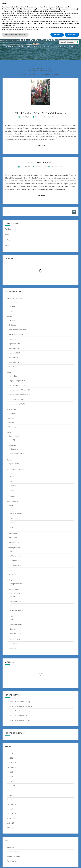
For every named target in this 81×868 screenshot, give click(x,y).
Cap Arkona (14, 486)
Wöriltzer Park (14, 542)
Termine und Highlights (17, 404)
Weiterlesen (41, 145)
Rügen (12, 606)
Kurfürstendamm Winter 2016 (19, 390)
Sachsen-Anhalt (12, 534)
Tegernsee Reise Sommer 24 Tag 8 (19, 715)
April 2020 (10, 823)
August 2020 (11, 818)
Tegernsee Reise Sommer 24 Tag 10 (19, 706)
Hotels (11, 616)
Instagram (9, 240)
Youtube (8, 245)
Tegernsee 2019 (14, 344)
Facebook (8, 229)
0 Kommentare (57, 117)
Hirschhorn (14, 449)
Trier (12, 527)
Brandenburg (11, 409)
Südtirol (10, 580)
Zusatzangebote (13, 589)
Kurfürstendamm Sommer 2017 (20, 385)
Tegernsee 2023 (14, 353)
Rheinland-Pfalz (13, 501)
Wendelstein (13, 367)
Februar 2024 (11, 763)
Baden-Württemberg (14, 298)
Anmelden (10, 847)
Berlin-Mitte (13, 376)
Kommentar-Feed (13, 856)
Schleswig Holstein (14, 548)
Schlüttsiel (12, 574)
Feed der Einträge (13, 852)
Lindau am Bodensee (16, 334)
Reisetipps (12, 648)
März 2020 (10, 828)
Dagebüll (12, 551)
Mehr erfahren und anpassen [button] (15, 35)
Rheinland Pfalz (16, 601)
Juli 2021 (10, 809)
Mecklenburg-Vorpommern (17, 469)
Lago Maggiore (14, 464)
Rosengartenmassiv (16, 584)
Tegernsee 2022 (14, 348)
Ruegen (11, 473)
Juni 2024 (10, 758)
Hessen (9, 432)
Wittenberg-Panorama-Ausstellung (41, 113)
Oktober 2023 (12, 767)
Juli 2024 (10, 753)
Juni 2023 (10, 777)
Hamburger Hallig (15, 565)
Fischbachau (13, 325)
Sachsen (13, 629)
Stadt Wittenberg (41, 162)
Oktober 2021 (12, 804)
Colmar (11, 422)
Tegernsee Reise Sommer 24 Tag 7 (19, 720)
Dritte (47, 11)
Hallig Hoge (13, 560)
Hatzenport (14, 518)
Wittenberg (13, 537)
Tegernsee (12, 339)
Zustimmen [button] (72, 35)
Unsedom (12, 496)
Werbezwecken (58, 15)
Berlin (9, 372)
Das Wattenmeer (15, 556)
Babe (12, 476)
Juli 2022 (10, 790)
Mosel (11, 505)
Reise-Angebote (14, 639)
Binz (12, 481)
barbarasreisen (41, 117)
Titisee (11, 311)
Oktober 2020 (12, 814)
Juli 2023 (10, 772)
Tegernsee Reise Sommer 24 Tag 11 (19, 702)
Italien (9, 460)
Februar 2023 (11, 781)
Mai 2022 (10, 800)
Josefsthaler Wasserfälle (18, 330)
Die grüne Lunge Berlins (17, 381)
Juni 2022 (10, 795)
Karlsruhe (12, 306)
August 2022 (11, 786)
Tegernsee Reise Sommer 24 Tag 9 (19, 711)
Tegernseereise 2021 (16, 362)
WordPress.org (12, 861)
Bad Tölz (12, 320)
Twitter (8, 234)
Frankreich (11, 419)
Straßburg (12, 427)
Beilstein (13, 509)
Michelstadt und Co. (17, 454)
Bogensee (12, 413)
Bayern (9, 317)
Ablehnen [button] (57, 35)
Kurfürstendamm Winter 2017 (19, 395)
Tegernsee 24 (13, 357)
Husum (11, 570)
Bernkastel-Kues (16, 513)
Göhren (13, 490)
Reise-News (13, 644)
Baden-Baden (13, 302)
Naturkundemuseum (16, 399)
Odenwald (12, 445)
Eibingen (13, 440)
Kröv (12, 523)
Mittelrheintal (14, 436)
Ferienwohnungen (15, 593)
